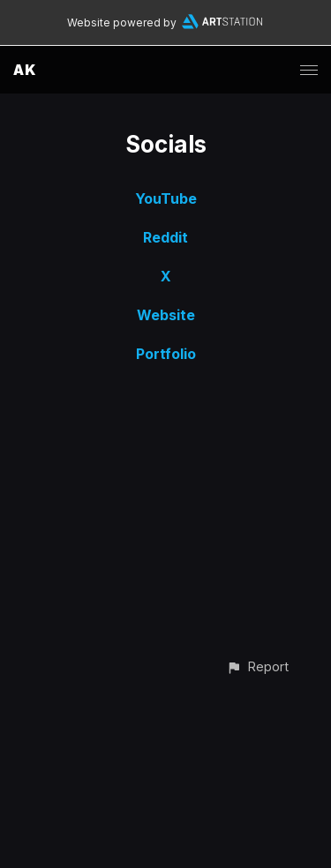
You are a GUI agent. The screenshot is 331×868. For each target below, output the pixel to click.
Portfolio (166, 354)
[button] (257, 666)
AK (25, 70)
